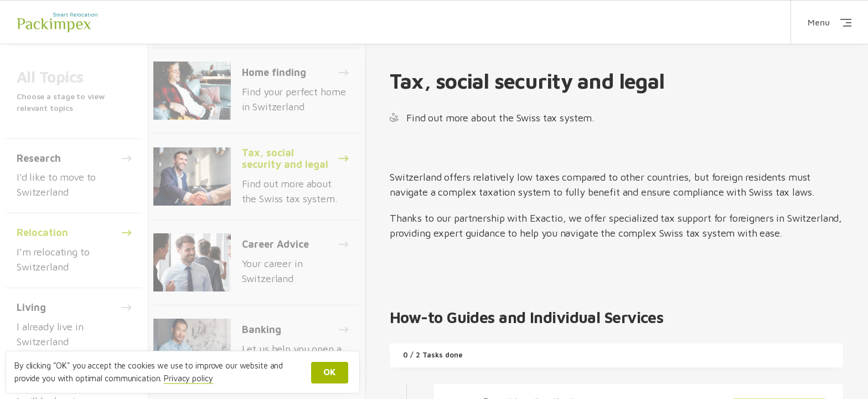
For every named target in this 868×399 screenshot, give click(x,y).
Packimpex (57, 22)
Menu (830, 22)
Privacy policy (188, 378)
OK (330, 372)
